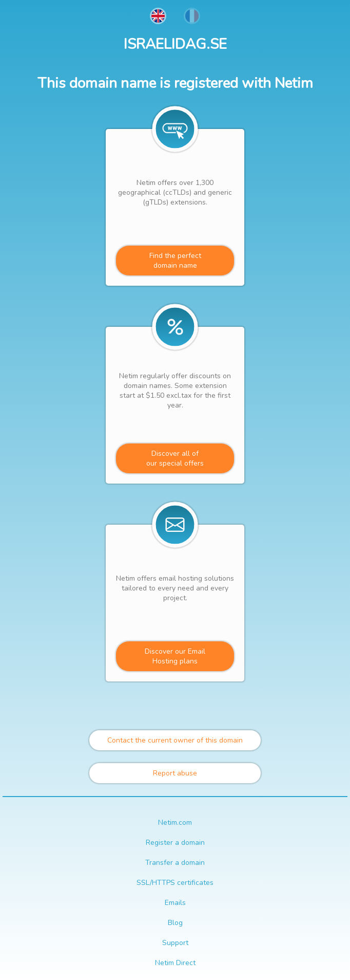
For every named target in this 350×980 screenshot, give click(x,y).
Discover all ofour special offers (175, 458)
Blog (175, 923)
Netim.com (175, 822)
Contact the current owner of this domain (175, 740)
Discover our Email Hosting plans (175, 656)
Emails (175, 903)
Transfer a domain (175, 863)
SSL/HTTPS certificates (175, 883)
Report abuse (175, 773)
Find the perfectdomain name (175, 261)
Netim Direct (175, 963)
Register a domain (175, 843)
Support (175, 943)
